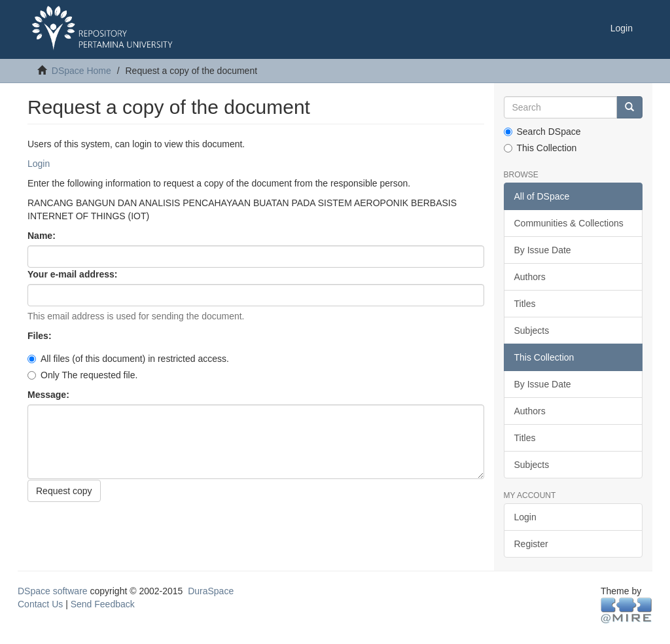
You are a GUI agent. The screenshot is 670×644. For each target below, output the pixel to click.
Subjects (532, 331)
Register (531, 544)
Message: (50, 395)
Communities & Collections (569, 223)
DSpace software (53, 591)
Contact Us (40, 604)
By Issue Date (543, 250)
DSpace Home (81, 71)
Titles (525, 304)
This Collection (540, 148)
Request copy (64, 491)
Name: (43, 236)
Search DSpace (542, 132)
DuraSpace (211, 591)
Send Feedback (103, 604)
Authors (530, 277)
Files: (41, 336)
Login (39, 164)
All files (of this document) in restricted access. (128, 359)
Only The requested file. (82, 375)
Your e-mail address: (74, 274)
